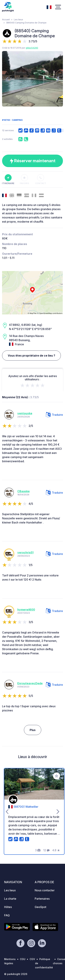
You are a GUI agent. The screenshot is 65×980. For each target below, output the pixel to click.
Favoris (24, 179)
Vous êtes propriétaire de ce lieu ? (31, 356)
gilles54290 (32, 48)
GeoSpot (40, 907)
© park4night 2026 (16, 974)
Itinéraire (8, 179)
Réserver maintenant (33, 161)
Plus (33, 730)
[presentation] (7, 79)
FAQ (7, 915)
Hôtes (8, 907)
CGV (32, 959)
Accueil (6, 20)
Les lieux (18, 20)
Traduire (54, 415)
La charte (10, 899)
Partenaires (42, 899)
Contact (41, 179)
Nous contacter (45, 890)
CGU (23, 959)
